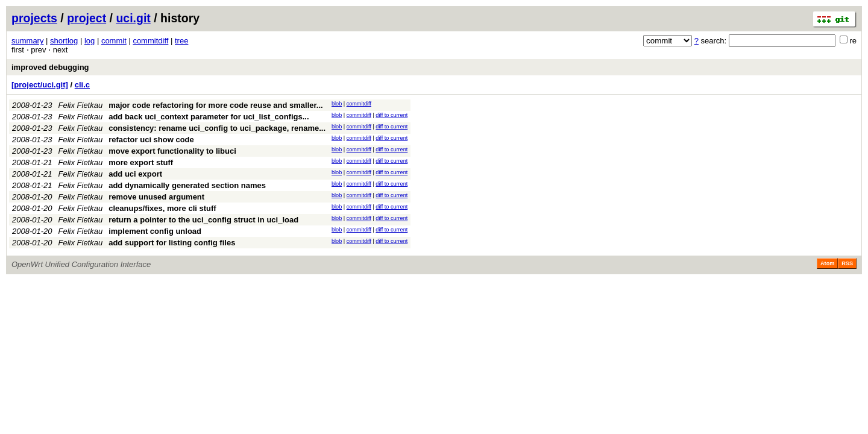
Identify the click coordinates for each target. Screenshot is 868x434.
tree (181, 41)
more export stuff (141, 162)
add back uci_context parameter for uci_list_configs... (209, 117)
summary (27, 41)
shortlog (64, 41)
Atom (827, 263)
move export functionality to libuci (172, 151)
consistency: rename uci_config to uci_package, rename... (217, 128)
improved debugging (50, 67)
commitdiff (150, 41)
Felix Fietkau (81, 105)
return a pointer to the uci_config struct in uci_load (203, 220)
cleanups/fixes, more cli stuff (162, 208)
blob (337, 104)
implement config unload (155, 231)
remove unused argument (156, 197)
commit (114, 41)
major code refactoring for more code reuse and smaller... (215, 105)
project (86, 18)
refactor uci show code (151, 140)
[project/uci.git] (40, 85)
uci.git (133, 18)
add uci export (135, 174)
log (90, 41)
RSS (847, 263)
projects (34, 18)
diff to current (392, 115)
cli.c (82, 85)
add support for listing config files (172, 243)
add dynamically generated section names (187, 185)
